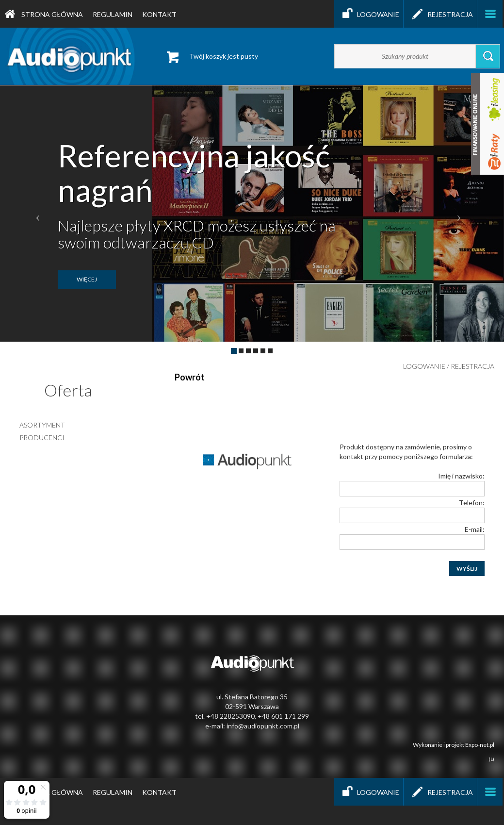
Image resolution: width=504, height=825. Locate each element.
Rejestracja (440, 14)
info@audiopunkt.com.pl (263, 726)
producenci (42, 437)
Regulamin (113, 14)
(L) (491, 759)
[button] (38, 214)
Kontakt (159, 14)
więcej (87, 279)
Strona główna (44, 14)
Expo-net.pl (480, 745)
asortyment (42, 425)
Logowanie (369, 14)
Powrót (190, 377)
